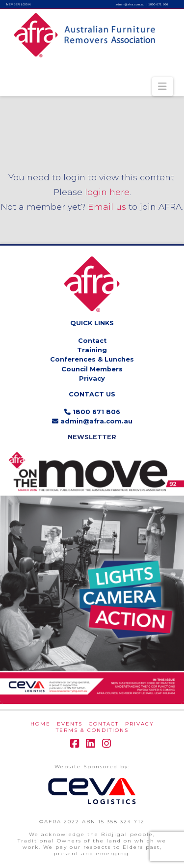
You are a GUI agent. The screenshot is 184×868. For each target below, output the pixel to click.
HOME (40, 724)
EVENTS (70, 724)
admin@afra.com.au (130, 4)
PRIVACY (140, 724)
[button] (163, 86)
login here (107, 192)
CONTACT (104, 724)
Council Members (92, 369)
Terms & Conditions (92, 730)
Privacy (92, 378)
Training (92, 350)
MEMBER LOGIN (19, 4)
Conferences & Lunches (92, 359)
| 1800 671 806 (158, 4)
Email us (107, 207)
